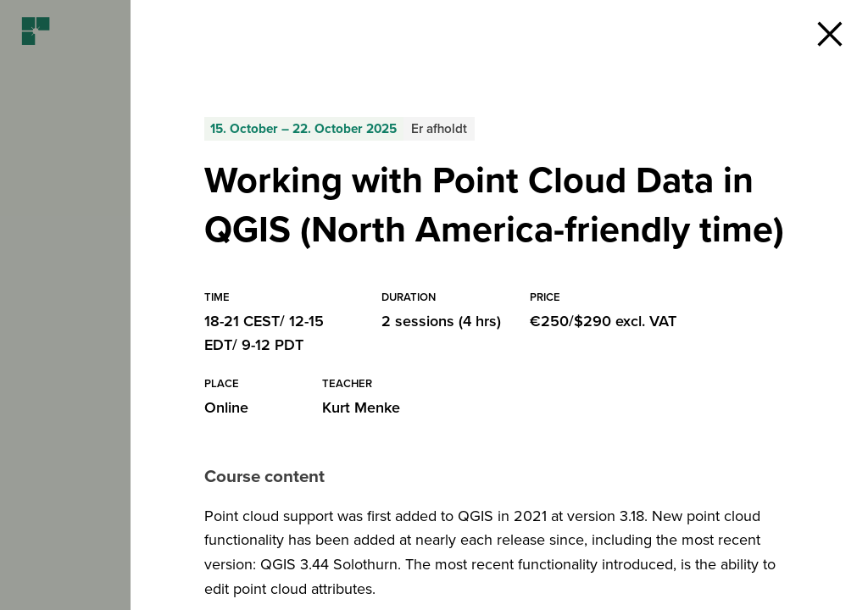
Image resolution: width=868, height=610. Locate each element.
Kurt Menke (361, 408)
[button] (830, 34)
